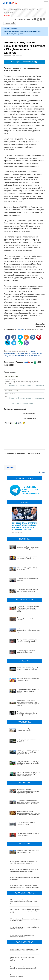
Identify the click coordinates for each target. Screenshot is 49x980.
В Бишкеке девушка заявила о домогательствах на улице (26, 652)
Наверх (42, 472)
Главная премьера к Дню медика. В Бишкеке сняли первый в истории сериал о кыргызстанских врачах (27, 669)
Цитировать (40, 385)
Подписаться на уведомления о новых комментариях (23, 453)
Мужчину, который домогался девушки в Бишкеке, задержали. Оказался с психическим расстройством (28, 641)
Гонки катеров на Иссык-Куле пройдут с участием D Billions (28, 680)
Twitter (32, 19)
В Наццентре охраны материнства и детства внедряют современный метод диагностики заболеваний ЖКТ (24, 959)
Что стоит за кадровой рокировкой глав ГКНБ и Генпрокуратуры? (27, 558)
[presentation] (20, 460)
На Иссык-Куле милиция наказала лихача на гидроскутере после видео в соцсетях (28, 630)
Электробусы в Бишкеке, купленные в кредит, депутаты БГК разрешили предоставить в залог (24, 749)
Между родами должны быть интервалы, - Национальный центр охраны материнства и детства (24, 933)
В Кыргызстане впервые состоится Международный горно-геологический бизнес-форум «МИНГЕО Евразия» (24, 788)
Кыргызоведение (33, 10)
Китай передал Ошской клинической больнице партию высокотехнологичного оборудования (24, 924)
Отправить (10, 467)
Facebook (35, 19)
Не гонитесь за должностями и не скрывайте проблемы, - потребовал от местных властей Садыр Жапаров (28, 547)
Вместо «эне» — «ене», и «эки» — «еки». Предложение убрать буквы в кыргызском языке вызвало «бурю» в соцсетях (28, 703)
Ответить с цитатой (26, 385)
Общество (14, 29)
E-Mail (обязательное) (29, 418)
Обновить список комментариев (20, 404)
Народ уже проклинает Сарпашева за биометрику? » (22, 356)
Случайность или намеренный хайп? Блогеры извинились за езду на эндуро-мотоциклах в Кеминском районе (28, 609)
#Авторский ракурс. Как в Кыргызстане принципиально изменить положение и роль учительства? (23, 875)
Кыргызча (7, 16)
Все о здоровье (9, 13)
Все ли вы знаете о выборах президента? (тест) (25, 973)
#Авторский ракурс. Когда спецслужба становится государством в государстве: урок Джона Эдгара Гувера (25, 885)
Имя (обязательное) (29, 413)
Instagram (41, 19)
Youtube (38, 19)
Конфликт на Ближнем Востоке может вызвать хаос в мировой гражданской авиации (24, 844)
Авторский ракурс (16, 10)
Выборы (6, 10)
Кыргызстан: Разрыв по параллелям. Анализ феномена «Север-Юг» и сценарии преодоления (25, 861)
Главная (6, 29)
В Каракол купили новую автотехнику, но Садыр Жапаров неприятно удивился (28, 691)
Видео (24, 10)
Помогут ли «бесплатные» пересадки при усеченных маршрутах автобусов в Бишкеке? (24, 757)
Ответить (13, 385)
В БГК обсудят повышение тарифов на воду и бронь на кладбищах (27, 590)
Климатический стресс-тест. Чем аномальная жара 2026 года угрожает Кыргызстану (24, 836)
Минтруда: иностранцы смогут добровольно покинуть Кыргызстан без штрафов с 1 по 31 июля (27, 713)
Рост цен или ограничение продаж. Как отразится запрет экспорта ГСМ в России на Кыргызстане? (25, 765)
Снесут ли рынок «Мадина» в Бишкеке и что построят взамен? (28, 730)
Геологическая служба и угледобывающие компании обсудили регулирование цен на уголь (25, 779)
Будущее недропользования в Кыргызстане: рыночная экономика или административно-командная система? (23, 797)
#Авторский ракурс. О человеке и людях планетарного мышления (22, 910)
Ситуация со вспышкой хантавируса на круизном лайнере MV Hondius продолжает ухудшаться (25, 942)
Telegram (44, 19)
